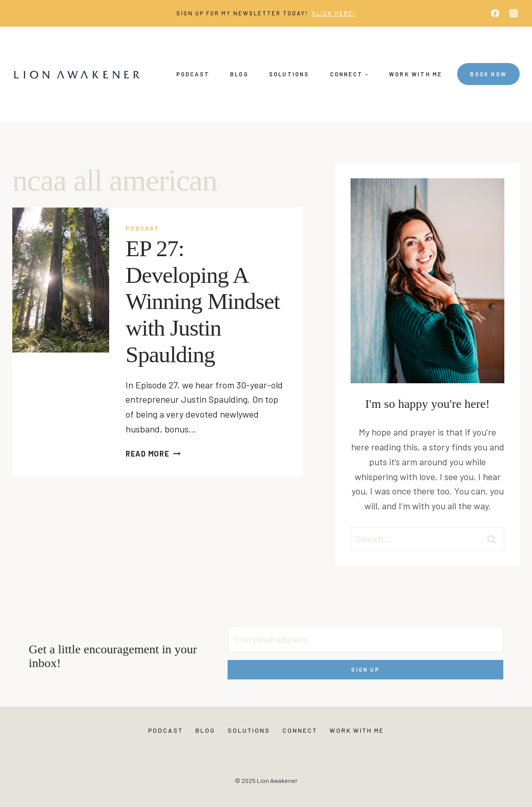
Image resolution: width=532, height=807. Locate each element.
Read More (153, 454)
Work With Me (415, 74)
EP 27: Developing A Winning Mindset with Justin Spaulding (203, 302)
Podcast (193, 74)
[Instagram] (514, 13)
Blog (239, 74)
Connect (300, 730)
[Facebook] (495, 13)
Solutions (289, 74)
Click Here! (334, 13)
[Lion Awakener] (76, 74)
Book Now (488, 74)
